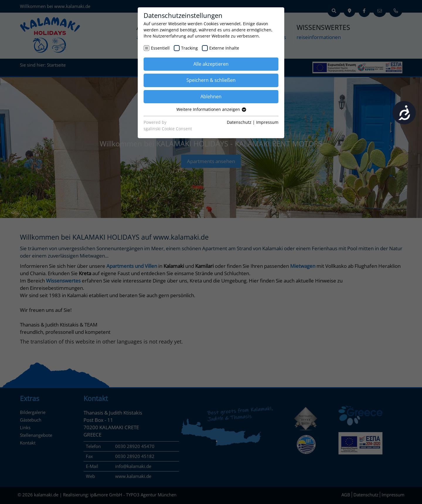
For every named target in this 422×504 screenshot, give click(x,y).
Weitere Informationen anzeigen (211, 109)
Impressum (267, 122)
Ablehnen (211, 97)
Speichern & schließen (211, 80)
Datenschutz (239, 122)
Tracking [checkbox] (189, 48)
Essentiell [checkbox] (160, 48)
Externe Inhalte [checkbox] (224, 48)
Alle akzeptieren (211, 64)
